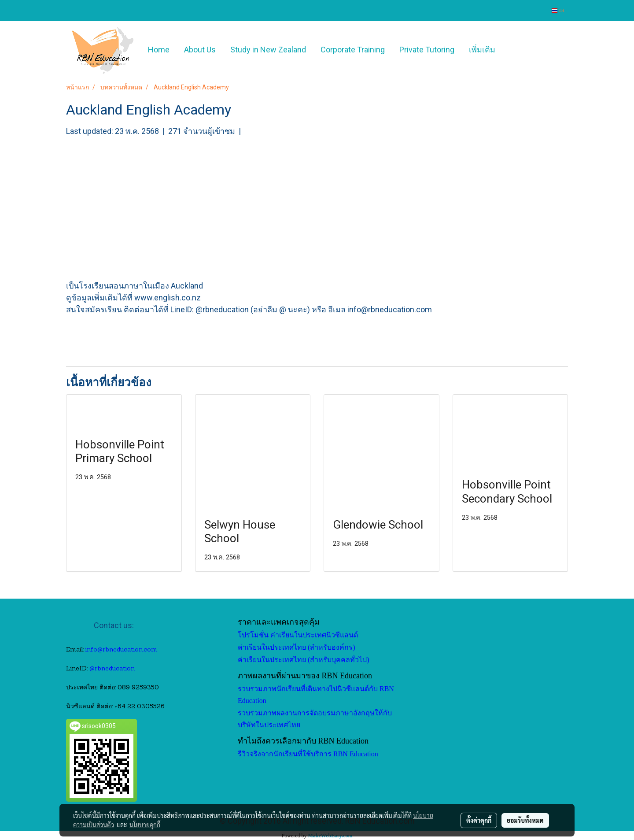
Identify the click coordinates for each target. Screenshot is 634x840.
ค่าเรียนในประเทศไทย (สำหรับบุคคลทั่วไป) (304, 660)
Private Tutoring (427, 50)
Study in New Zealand (268, 50)
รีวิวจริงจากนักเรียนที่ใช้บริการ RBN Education (308, 754)
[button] (516, 50)
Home (159, 50)
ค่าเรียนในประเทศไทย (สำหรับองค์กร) (297, 647)
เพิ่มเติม (482, 50)
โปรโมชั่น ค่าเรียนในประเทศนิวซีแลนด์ (298, 635)
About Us (200, 50)
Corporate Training (353, 50)
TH (558, 10)
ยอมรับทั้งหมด (525, 820)
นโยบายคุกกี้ (145, 825)
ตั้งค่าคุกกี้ (479, 820)
